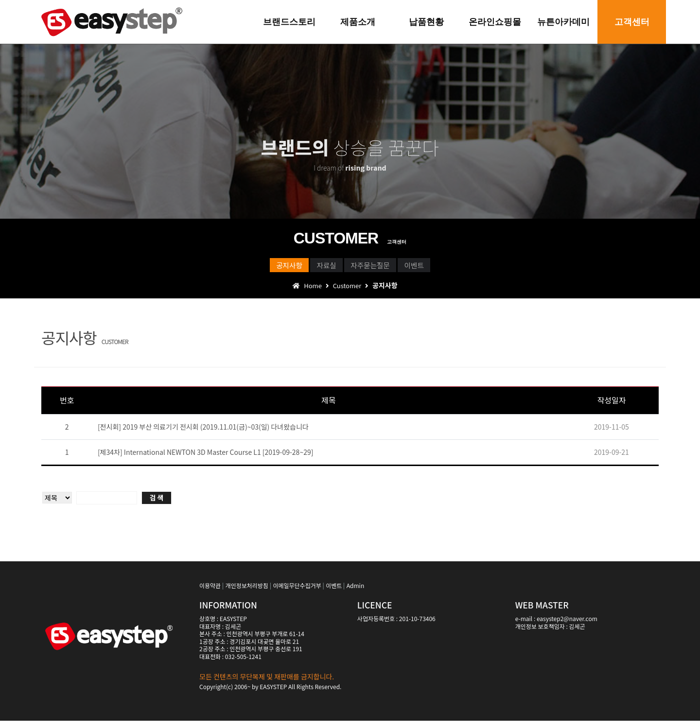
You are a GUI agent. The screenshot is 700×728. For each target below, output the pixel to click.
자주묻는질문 (385, 268)
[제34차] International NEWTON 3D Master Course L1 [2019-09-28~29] (206, 459)
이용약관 (210, 593)
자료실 (312, 268)
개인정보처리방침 (247, 593)
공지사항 (247, 268)
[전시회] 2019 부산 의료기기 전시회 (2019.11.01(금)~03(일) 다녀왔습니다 (203, 434)
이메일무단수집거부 (297, 593)
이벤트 (457, 268)
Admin (355, 593)
